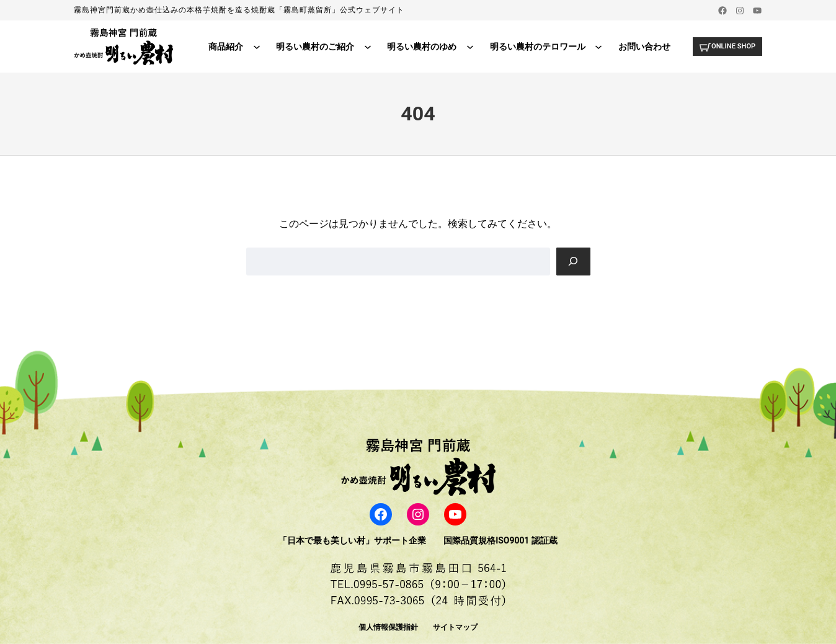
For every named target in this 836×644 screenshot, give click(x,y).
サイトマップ (455, 627)
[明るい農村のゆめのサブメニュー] (466, 47)
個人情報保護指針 (388, 627)
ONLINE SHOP (731, 46)
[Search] (573, 262)
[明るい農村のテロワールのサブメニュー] (595, 47)
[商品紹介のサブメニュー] (253, 47)
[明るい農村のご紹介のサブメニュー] (364, 47)
